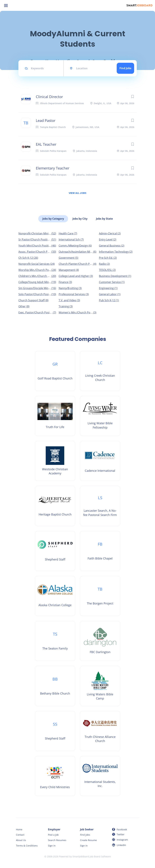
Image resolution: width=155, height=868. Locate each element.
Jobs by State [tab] (104, 219)
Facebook (122, 829)
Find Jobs (125, 68)
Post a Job (53, 835)
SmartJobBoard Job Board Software (92, 856)
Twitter (121, 834)
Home (19, 829)
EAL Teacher (46, 144)
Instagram (122, 840)
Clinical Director (49, 97)
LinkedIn (121, 845)
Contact (20, 835)
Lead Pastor (46, 120)
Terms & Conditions (27, 846)
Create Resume (88, 840)
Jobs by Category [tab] (53, 219)
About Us (21, 840)
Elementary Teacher (53, 168)
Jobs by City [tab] (80, 219)
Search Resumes (57, 840)
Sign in (52, 846)
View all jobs (77, 193)
